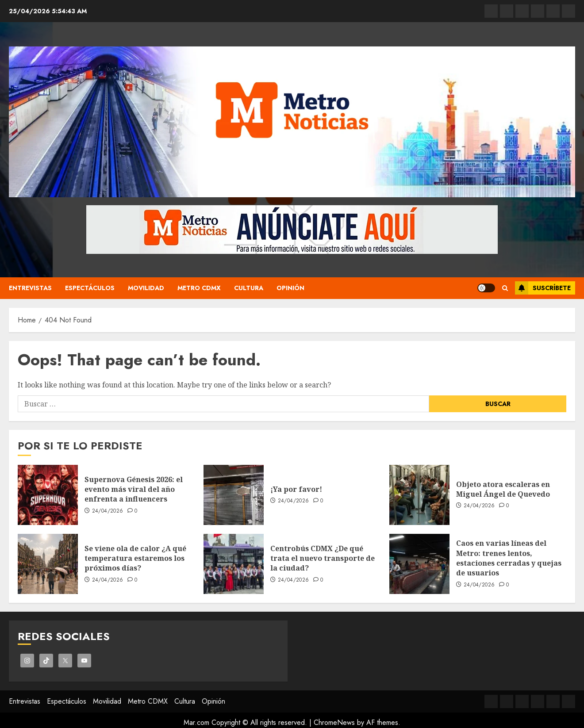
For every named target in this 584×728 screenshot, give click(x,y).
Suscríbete (543, 288)
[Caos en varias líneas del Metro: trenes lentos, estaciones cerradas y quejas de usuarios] (419, 564)
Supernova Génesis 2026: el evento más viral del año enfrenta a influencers (134, 489)
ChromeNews (334, 722)
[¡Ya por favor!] (234, 495)
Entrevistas (30, 288)
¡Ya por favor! (296, 489)
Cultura (249, 288)
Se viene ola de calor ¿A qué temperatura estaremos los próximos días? (135, 558)
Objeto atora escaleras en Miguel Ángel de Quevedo (503, 489)
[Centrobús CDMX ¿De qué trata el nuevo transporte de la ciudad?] (234, 564)
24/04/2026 (108, 511)
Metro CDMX (199, 288)
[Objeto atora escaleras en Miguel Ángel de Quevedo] (419, 495)
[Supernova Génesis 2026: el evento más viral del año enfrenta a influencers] (48, 495)
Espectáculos (90, 288)
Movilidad (146, 288)
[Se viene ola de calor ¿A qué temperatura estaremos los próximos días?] (48, 564)
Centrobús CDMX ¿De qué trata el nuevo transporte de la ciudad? (323, 558)
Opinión (290, 288)
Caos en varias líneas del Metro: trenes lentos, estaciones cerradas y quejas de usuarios (509, 558)
